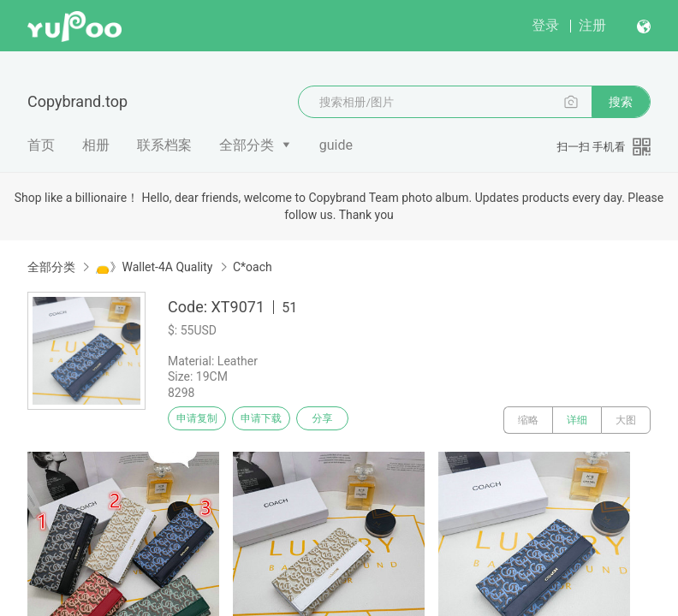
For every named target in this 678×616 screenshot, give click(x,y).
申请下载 (281, 420)
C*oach (253, 267)
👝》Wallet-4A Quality (154, 267)
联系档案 (164, 145)
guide (336, 145)
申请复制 (204, 420)
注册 (592, 25)
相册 (96, 145)
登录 (545, 25)
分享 (358, 420)
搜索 (621, 102)
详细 (577, 420)
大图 (626, 420)
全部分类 (247, 145)
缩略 (528, 420)
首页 (41, 145)
